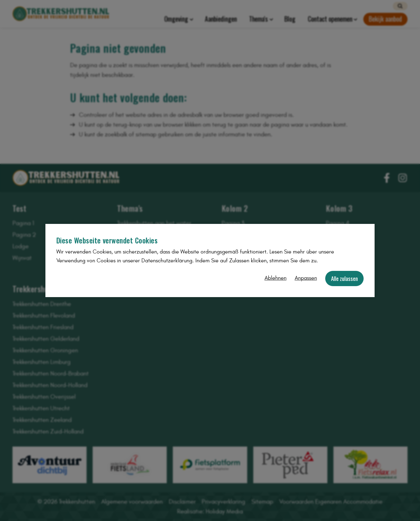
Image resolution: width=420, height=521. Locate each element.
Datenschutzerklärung (167, 261)
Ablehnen (276, 278)
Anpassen (306, 278)
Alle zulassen (344, 278)
